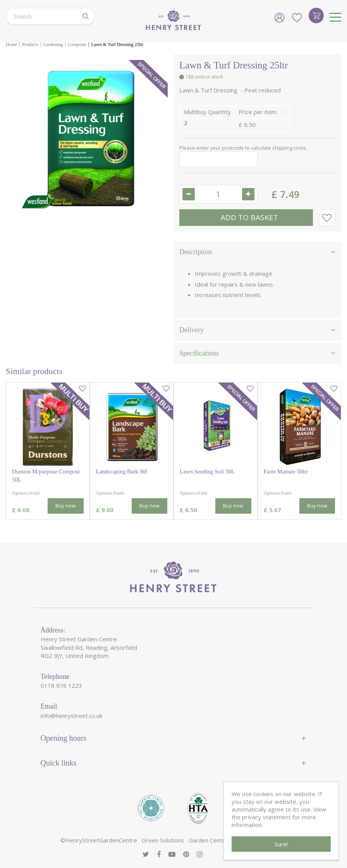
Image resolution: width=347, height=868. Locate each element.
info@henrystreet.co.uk (71, 716)
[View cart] (316, 15)
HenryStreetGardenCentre (101, 840)
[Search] (41, 16)
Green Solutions (163, 840)
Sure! (281, 844)
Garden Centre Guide (217, 840)
